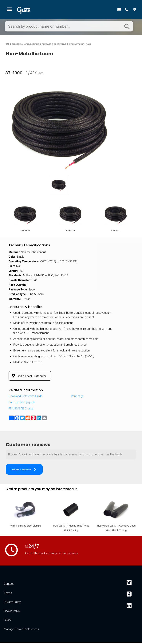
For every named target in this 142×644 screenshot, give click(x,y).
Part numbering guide (22, 404)
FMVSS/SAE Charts (21, 410)
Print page (77, 397)
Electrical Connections (26, 45)
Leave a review (24, 471)
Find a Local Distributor (28, 377)
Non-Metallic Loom (80, 45)
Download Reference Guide (25, 397)
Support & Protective (54, 45)
